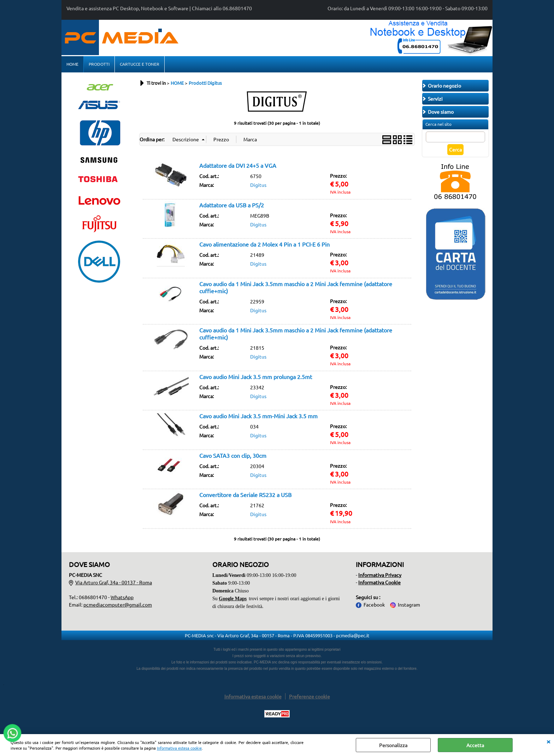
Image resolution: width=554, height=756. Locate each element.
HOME (72, 64)
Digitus (258, 185)
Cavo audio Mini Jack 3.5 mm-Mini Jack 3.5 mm (258, 416)
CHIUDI (548, 741)
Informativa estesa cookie (179, 748)
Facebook (374, 604)
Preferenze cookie (310, 696)
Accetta (475, 745)
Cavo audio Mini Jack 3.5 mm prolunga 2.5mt (256, 377)
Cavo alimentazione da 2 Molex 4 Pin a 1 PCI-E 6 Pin (264, 244)
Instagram (409, 604)
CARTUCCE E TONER (140, 64)
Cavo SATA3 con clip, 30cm (233, 455)
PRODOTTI (99, 64)
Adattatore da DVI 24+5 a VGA (238, 165)
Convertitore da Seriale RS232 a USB (245, 495)
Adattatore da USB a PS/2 (232, 205)
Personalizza (393, 745)
